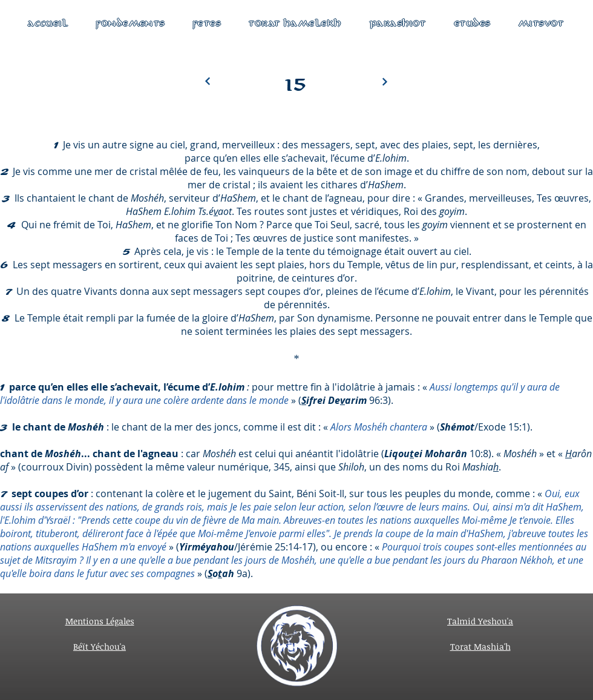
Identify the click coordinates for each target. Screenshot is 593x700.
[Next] (208, 81)
